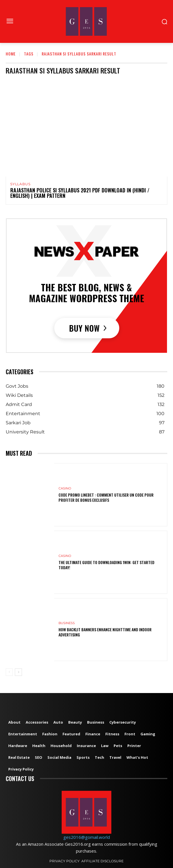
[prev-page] (9, 672)
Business (67, 623)
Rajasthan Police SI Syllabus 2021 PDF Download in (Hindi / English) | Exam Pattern (80, 193)
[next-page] (18, 672)
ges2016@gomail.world (87, 837)
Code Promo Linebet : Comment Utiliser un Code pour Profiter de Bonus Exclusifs (106, 497)
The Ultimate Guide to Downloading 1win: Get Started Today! (106, 565)
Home (11, 54)
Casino (65, 488)
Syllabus (20, 184)
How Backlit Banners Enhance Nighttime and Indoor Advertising (105, 632)
